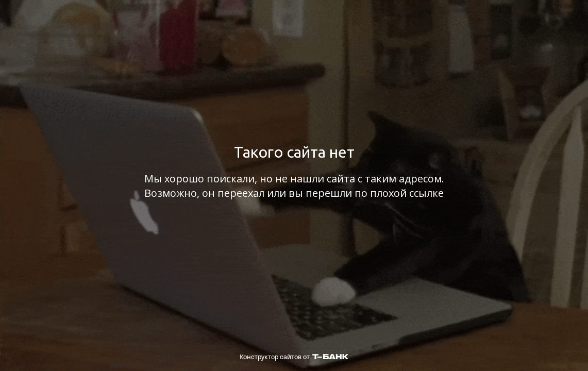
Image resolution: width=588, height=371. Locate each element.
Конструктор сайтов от (294, 357)
